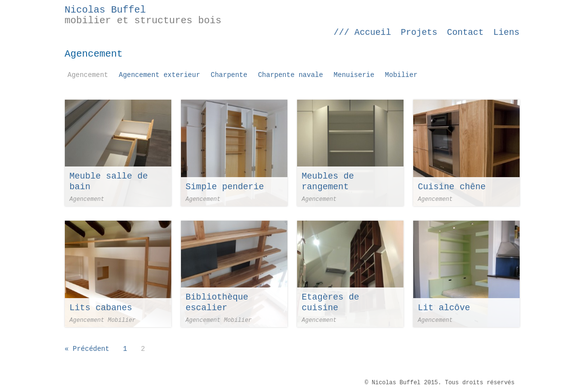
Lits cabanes (101, 308)
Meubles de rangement (328, 181)
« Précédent (87, 349)
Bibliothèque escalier (217, 302)
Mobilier (401, 75)
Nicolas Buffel (105, 10)
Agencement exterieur (160, 75)
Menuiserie (354, 75)
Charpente (229, 75)
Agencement (88, 75)
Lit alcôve (444, 308)
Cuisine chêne (452, 187)
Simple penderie (225, 187)
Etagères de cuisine (331, 302)
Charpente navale (290, 75)
